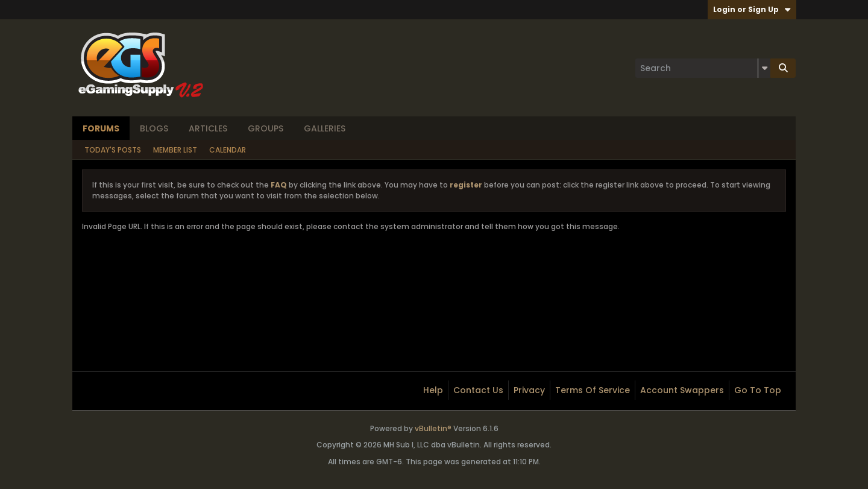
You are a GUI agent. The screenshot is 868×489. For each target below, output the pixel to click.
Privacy (529, 390)
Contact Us (478, 390)
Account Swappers (682, 390)
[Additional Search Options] (764, 68)
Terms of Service (593, 390)
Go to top (758, 390)
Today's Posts (113, 150)
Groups (266, 128)
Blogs (154, 128)
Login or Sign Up (752, 9)
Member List (175, 150)
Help (433, 390)
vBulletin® (433, 428)
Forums (101, 128)
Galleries (325, 128)
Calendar (228, 150)
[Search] (703, 68)
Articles (208, 128)
